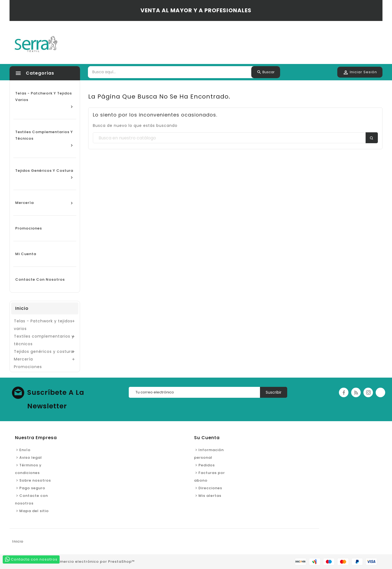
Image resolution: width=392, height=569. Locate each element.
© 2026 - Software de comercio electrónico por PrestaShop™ (72, 562)
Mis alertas (210, 496)
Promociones (28, 367)
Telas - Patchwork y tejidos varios (43, 325)
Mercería (23, 359)
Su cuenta (207, 438)
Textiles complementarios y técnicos (44, 340)
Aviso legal (31, 458)
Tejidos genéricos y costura (44, 351)
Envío (25, 450)
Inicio (22, 308)
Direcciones (210, 488)
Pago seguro (32, 488)
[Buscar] (235, 138)
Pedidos (207, 465)
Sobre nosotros (35, 480)
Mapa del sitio (34, 511)
